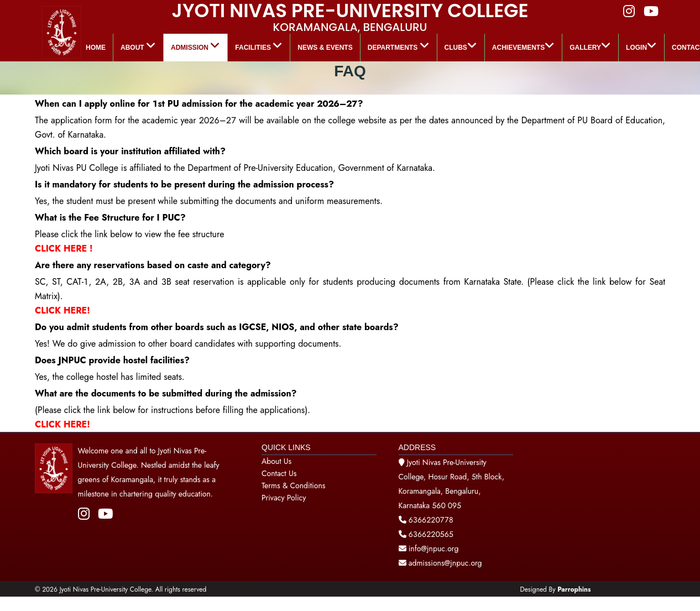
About (138, 46)
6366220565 (431, 534)
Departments (399, 46)
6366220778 (431, 520)
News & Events (325, 48)
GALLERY (590, 46)
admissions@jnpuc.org (440, 563)
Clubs (461, 46)
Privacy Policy (284, 498)
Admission (195, 46)
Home (96, 48)
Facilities (259, 46)
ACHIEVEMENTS (523, 46)
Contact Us (279, 473)
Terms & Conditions (293, 485)
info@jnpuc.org (433, 549)
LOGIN (641, 46)
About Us (276, 461)
